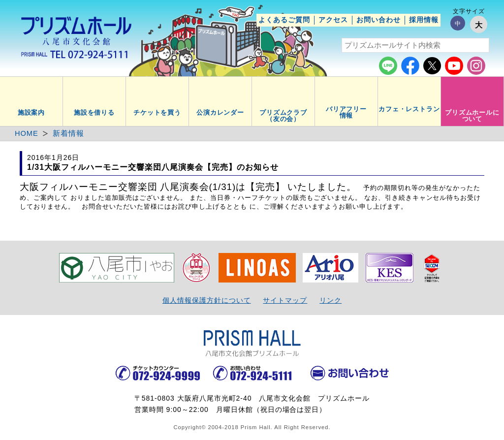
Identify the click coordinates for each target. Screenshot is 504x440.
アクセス (333, 20)
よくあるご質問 (284, 20)
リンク (331, 300)
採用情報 (424, 20)
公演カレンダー (220, 113)
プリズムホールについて (472, 116)
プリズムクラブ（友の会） (283, 116)
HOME (27, 133)
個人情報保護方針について (207, 300)
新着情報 (68, 133)
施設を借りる (94, 113)
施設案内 (31, 113)
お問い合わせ (378, 20)
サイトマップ (285, 300)
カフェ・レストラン (409, 109)
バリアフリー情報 (346, 112)
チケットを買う (157, 113)
